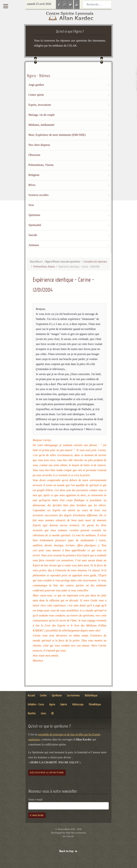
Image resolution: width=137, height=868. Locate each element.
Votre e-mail (35, 800)
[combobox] (97, 4)
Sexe (31, 205)
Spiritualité (35, 225)
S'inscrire (37, 815)
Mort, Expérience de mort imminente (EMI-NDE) (57, 135)
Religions (34, 175)
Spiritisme (34, 215)
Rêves (32, 185)
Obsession (34, 155)
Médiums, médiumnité (41, 125)
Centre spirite (36, 95)
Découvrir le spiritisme (47, 773)
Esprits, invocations (40, 105)
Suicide (33, 235)
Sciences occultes (38, 195)
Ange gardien (36, 85)
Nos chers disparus (39, 145)
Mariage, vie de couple (42, 115)
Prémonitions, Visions (41, 165)
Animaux (34, 245)
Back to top (68, 851)
